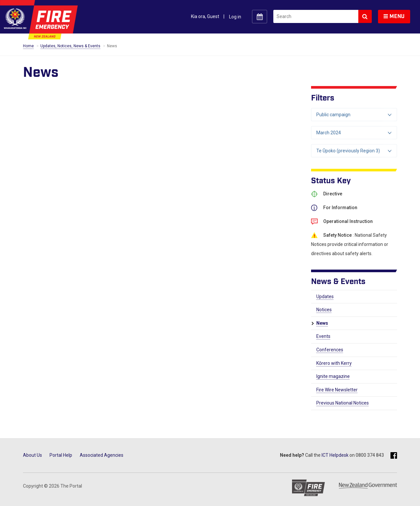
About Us (32, 455)
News (322, 323)
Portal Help (61, 455)
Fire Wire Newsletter (337, 390)
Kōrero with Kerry (334, 363)
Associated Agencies (102, 455)
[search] (316, 16)
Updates (325, 297)
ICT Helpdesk (335, 455)
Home (28, 46)
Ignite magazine (333, 376)
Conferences (330, 350)
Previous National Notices (343, 403)
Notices (324, 310)
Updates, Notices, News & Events (70, 46)
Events (323, 336)
